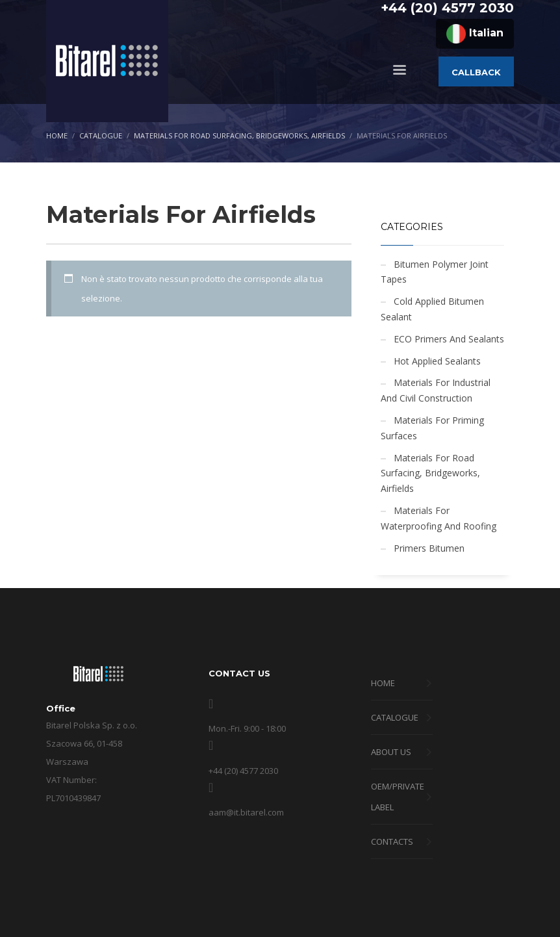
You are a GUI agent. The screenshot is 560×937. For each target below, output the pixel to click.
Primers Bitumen (429, 548)
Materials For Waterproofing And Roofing (439, 518)
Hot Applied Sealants (437, 361)
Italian (475, 34)
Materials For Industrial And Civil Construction (436, 390)
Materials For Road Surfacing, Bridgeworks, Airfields (430, 473)
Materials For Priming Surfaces (432, 428)
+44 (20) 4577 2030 (447, 8)
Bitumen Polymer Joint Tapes (435, 272)
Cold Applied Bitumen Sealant (432, 309)
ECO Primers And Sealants (449, 339)
